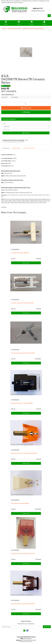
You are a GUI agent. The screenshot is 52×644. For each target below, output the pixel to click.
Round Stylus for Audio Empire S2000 (23, 604)
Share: (6, 86)
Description (6, 148)
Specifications (16, 148)
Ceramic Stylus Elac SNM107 (20, 253)
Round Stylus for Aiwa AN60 (20, 503)
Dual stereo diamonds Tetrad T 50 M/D (23, 353)
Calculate (26, 133)
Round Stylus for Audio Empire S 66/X (23, 554)
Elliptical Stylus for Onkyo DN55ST (22, 403)
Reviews (29, 148)
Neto (31, 642)
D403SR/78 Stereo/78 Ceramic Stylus (33, 29)
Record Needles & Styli (14, 29)
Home (4, 29)
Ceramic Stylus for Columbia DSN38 (22, 303)
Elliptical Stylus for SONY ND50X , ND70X (24, 453)
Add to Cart (26, 108)
